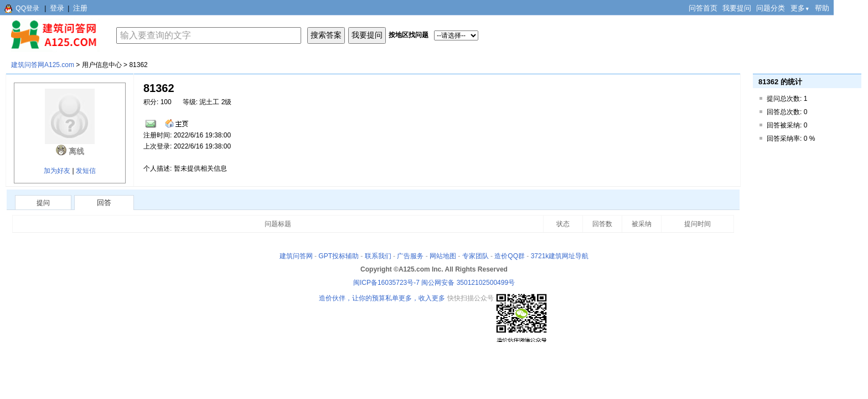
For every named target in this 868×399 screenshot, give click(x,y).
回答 (104, 203)
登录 (57, 8)
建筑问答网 (296, 256)
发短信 (86, 171)
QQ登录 (27, 8)
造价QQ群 (510, 256)
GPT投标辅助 (339, 256)
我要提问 (737, 8)
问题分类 (771, 8)
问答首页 (703, 8)
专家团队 (476, 256)
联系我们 (378, 256)
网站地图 (443, 256)
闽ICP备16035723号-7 (386, 283)
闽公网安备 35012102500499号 (468, 283)
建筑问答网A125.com (43, 65)
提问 (43, 203)
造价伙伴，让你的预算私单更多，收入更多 (382, 298)
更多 (800, 8)
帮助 (822, 8)
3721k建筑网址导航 (560, 256)
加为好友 (57, 171)
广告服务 (410, 256)
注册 (80, 8)
